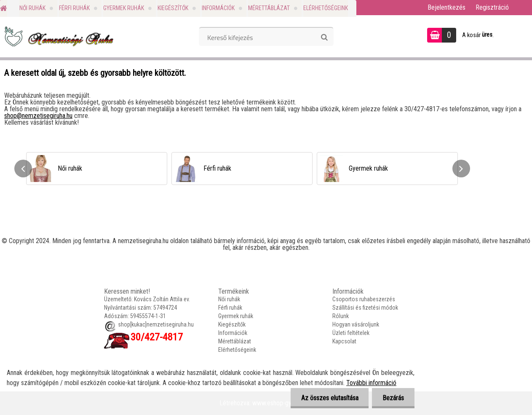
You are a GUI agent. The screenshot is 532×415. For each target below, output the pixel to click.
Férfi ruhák (74, 8)
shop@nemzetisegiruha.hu (38, 116)
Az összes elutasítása (329, 398)
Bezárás (393, 398)
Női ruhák (32, 8)
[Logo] (58, 36)
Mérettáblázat (269, 8)
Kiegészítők (173, 8)
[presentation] (23, 169)
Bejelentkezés (446, 7)
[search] (324, 37)
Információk (218, 8)
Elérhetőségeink (326, 8)
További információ (371, 383)
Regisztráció (492, 7)
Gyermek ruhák (124, 8)
